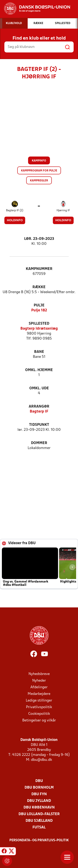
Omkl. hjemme (39, 370)
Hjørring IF (63, 211)
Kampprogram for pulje (39, 171)
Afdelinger (39, 687)
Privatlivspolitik (39, 707)
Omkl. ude (39, 388)
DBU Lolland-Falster (39, 814)
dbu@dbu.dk (41, 760)
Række (39, 287)
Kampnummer (39, 269)
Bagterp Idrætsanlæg (39, 329)
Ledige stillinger (39, 701)
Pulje (39, 305)
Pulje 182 (39, 310)
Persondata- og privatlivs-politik (39, 840)
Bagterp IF (39, 412)
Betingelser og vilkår (39, 721)
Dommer (39, 443)
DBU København (39, 808)
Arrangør (39, 407)
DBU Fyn (39, 794)
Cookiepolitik (39, 714)
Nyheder (39, 681)
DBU (39, 781)
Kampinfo (39, 161)
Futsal (39, 827)
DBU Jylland (39, 801)
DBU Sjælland (39, 821)
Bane (39, 352)
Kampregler (39, 181)
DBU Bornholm (39, 788)
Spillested (39, 324)
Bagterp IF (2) (15, 211)
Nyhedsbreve (39, 674)
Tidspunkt (39, 425)
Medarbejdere (39, 694)
